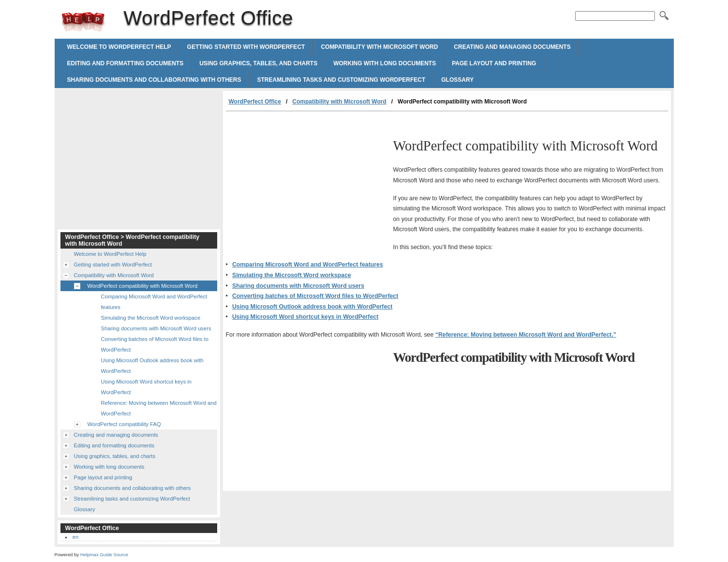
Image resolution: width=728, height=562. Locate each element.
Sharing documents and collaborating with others (154, 80)
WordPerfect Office (83, 22)
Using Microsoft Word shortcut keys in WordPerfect (305, 317)
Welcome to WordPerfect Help (119, 47)
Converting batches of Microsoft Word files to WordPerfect (315, 296)
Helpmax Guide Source (104, 555)
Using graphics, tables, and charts (258, 63)
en (75, 537)
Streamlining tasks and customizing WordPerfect (341, 80)
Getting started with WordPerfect (246, 47)
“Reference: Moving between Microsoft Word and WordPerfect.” (526, 335)
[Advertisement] (307, 184)
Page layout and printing (494, 63)
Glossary (457, 80)
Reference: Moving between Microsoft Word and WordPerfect (159, 408)
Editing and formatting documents (126, 63)
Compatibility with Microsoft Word (379, 47)
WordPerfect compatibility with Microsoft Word (143, 286)
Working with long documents (385, 63)
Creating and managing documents (512, 47)
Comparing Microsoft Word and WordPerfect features (308, 265)
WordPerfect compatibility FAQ (124, 424)
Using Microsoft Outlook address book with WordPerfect (312, 307)
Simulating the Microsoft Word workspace (292, 275)
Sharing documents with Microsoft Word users (298, 286)
